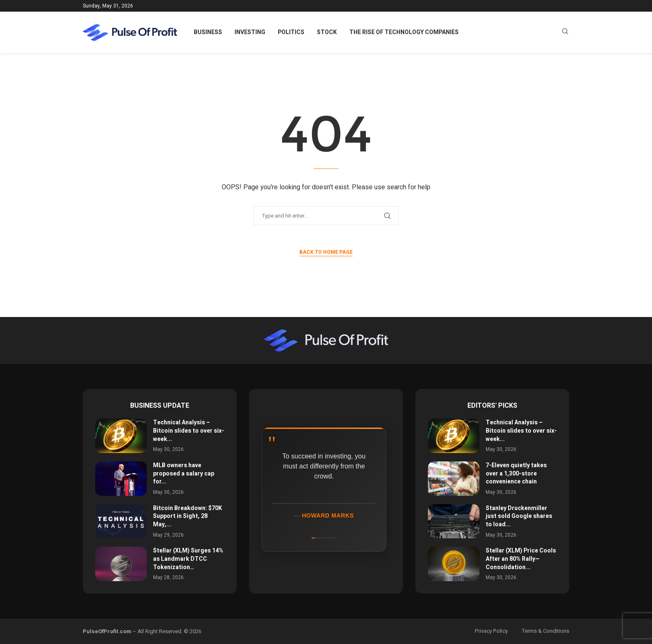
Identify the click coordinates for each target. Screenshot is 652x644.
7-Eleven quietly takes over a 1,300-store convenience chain (516, 473)
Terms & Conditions (546, 631)
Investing (250, 32)
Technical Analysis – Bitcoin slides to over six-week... (189, 431)
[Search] (565, 33)
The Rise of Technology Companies (404, 32)
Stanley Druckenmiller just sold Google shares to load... (519, 516)
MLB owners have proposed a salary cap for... (184, 473)
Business (208, 32)
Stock (327, 32)
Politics (291, 32)
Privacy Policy (491, 631)
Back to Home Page (326, 252)
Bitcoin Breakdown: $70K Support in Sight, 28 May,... (188, 516)
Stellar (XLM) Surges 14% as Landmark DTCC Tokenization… (188, 559)
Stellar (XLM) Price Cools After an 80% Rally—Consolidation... (521, 559)
